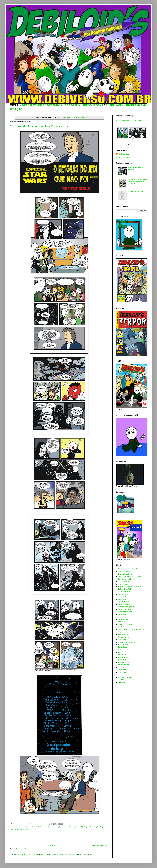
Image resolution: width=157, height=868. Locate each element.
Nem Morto (122, 622)
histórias (71, 827)
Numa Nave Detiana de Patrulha (129, 121)
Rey (101, 827)
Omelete (121, 627)
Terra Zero (121, 652)
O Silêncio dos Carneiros (126, 624)
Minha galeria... (123, 614)
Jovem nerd (122, 599)
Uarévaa (121, 667)
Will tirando (122, 680)
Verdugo (121, 675)
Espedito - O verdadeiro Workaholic (130, 587)
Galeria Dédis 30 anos (136, 192)
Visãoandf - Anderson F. (126, 677)
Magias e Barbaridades (126, 604)
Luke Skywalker (92, 827)
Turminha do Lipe (124, 662)
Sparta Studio (123, 647)
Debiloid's (35, 827)
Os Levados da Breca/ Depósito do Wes (131, 630)
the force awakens (23, 829)
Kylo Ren (84, 827)
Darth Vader (22, 827)
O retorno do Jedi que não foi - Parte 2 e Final (40, 126)
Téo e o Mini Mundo (125, 665)
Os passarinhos (123, 632)
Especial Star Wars (48, 827)
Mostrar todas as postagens (77, 118)
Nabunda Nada (123, 619)
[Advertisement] (59, 838)
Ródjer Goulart (123, 645)
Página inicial (51, 845)
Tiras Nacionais (123, 657)
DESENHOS (54, 105)
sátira (105, 827)
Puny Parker (122, 640)
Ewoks (56, 827)
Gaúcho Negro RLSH (125, 589)
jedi (75, 827)
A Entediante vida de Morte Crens (129, 569)
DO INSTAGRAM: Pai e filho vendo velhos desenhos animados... (138, 182)
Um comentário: (41, 824)
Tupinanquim (122, 660)
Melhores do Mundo (125, 609)
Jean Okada (122, 597)
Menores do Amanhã (125, 612)
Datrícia (29, 827)
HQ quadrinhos (123, 594)
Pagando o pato (123, 634)
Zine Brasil (122, 682)
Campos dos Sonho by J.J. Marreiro (130, 576)
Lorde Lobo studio (124, 602)
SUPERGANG (114, 105)
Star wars (14, 829)
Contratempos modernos (126, 579)
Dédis (40, 827)
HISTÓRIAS (37, 105)
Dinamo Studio (123, 584)
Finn (60, 827)
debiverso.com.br (125, 154)
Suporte (121, 650)
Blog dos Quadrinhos (125, 574)
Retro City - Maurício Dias (127, 642)
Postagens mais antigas (100, 845)
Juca (79, 827)
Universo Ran (123, 672)
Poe (98, 827)
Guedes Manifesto (124, 592)
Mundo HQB (122, 617)
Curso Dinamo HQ (124, 582)
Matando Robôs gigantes (126, 607)
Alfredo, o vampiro (124, 572)
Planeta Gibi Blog (124, 637)
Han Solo (65, 827)
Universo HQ (122, 670)
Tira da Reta (122, 655)
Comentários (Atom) (22, 849)
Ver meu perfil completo (124, 157)
